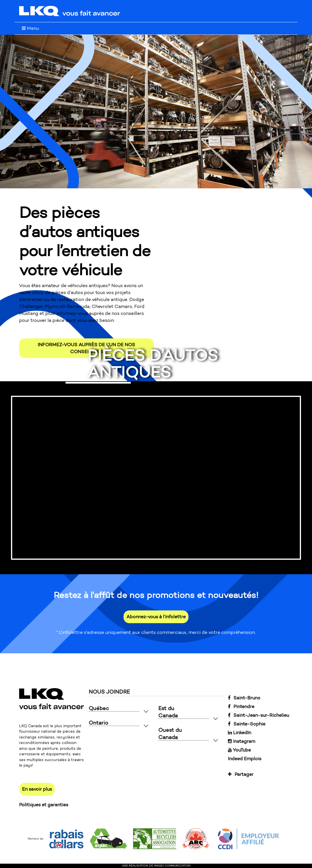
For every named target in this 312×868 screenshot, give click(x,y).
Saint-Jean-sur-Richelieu (259, 715)
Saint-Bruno (244, 698)
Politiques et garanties (44, 805)
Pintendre (241, 706)
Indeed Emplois (245, 759)
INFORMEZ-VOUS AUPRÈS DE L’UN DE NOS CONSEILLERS (86, 348)
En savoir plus (37, 789)
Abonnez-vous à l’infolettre (156, 617)
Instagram (242, 741)
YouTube (239, 750)
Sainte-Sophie (247, 724)
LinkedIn (240, 733)
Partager (241, 774)
